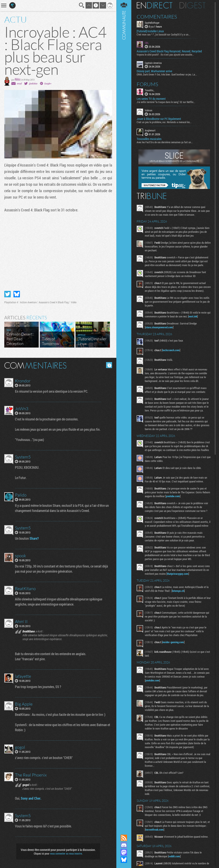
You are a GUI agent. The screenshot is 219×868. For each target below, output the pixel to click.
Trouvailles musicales (149, 139)
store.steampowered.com (159, 327)
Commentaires (157, 17)
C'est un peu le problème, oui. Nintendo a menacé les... (164, 122)
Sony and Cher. (31, 798)
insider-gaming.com (173, 642)
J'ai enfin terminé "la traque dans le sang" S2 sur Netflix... (166, 102)
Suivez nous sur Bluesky (124, 860)
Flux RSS (124, 838)
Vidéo (74, 302)
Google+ (48, 83)
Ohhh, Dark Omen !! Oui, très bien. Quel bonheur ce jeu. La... (167, 74)
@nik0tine (33, 83)
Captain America (153, 63)
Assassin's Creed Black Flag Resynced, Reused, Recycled (169, 51)
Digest (193, 5)
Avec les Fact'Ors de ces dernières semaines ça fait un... (165, 142)
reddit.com (174, 856)
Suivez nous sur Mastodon (124, 852)
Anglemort (150, 130)
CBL (147, 43)
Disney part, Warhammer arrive (154, 71)
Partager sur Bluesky (17, 294)
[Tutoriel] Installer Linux (150, 31)
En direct (155, 5)
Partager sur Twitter (7, 294)
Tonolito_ (150, 90)
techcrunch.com (171, 350)
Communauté (124, 413)
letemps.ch (178, 591)
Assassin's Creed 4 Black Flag (54, 302)
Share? (34, 538)
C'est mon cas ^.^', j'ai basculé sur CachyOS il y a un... (164, 34)
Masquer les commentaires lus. (109, 365)
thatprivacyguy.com (178, 574)
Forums (147, 84)
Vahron (149, 110)
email (19, 83)
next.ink (193, 316)
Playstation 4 (11, 302)
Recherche (82, 5)
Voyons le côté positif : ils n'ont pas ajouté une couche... (165, 55)
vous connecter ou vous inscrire (66, 853)
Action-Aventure (28, 302)
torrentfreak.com (155, 830)
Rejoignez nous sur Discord (124, 845)
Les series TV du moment (151, 99)
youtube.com (173, 496)
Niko (18, 79)
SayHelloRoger (152, 23)
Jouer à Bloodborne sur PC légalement (159, 119)
